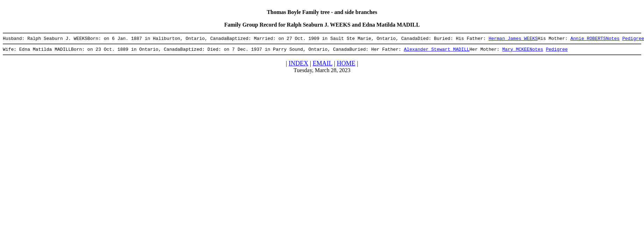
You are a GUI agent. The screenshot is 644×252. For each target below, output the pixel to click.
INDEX (298, 65)
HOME (346, 65)
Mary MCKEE (516, 51)
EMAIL (323, 65)
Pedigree (557, 51)
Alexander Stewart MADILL (437, 51)
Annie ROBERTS (588, 39)
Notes (613, 39)
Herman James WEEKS (513, 39)
